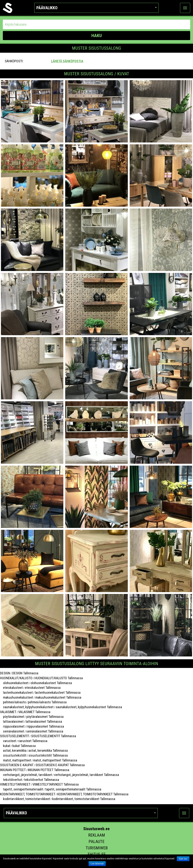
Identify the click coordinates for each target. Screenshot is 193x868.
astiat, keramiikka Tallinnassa (48, 750)
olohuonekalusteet (14, 683)
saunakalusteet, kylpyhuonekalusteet (27, 707)
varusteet (8, 741)
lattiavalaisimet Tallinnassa (44, 721)
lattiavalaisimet (12, 721)
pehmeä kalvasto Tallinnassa (47, 702)
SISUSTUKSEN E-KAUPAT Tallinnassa (60, 765)
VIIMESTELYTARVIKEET (15, 784)
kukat (5, 746)
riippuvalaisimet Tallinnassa (45, 726)
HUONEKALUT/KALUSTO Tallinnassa (59, 678)
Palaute (96, 842)
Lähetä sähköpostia (67, 61)
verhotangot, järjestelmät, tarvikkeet (26, 775)
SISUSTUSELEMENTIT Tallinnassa (54, 736)
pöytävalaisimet (12, 717)
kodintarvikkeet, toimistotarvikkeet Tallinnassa (84, 799)
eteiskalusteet (11, 688)
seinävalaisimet (12, 731)
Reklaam (97, 835)
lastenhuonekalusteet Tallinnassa (58, 692)
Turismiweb (97, 848)
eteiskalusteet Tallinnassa (43, 688)
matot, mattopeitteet (16, 760)
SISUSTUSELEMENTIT (15, 736)
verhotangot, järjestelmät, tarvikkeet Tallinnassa (87, 775)
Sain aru (183, 859)
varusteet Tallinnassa (33, 741)
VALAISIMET (8, 712)
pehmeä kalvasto (13, 702)
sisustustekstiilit (13, 755)
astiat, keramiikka (13, 750)
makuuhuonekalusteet (17, 697)
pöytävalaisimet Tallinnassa (45, 717)
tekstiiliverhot (11, 780)
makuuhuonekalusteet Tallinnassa (58, 697)
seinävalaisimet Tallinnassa (45, 731)
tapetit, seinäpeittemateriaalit (22, 789)
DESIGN (5, 673)
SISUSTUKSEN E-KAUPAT (17, 765)
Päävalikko (96, 8)
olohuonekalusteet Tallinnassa (51, 683)
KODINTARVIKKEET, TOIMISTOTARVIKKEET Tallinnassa (93, 794)
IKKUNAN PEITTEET (13, 770)
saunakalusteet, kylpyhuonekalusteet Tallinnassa (89, 707)
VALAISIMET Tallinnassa (34, 712)
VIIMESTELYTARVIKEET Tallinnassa (56, 784)
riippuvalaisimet (12, 726)
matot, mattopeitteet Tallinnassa (55, 760)
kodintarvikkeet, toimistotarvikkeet (25, 799)
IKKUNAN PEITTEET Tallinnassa (48, 770)
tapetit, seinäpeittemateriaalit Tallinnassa (73, 789)
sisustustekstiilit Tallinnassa (48, 755)
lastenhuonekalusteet (16, 692)
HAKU (97, 36)
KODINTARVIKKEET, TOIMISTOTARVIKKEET (28, 794)
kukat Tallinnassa (24, 746)
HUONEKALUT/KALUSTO (16, 678)
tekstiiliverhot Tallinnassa (42, 780)
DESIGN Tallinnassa (25, 673)
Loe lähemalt (97, 864)
